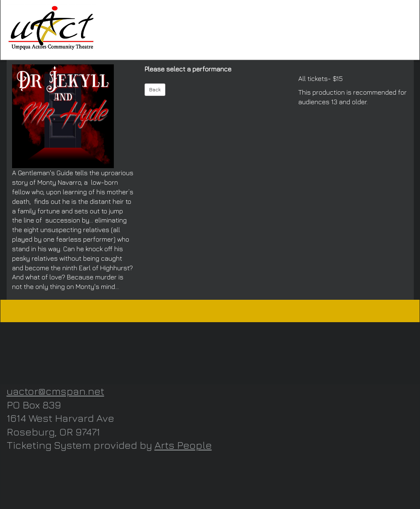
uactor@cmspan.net (55, 391)
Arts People (183, 445)
